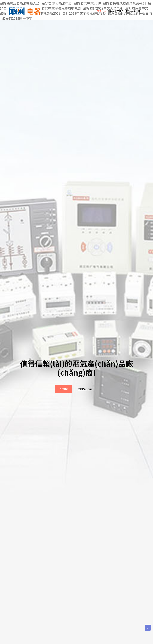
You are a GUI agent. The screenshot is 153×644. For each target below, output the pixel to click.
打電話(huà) (86, 394)
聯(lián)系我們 (133, 9)
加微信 (64, 394)
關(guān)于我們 (116, 9)
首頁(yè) (101, 8)
